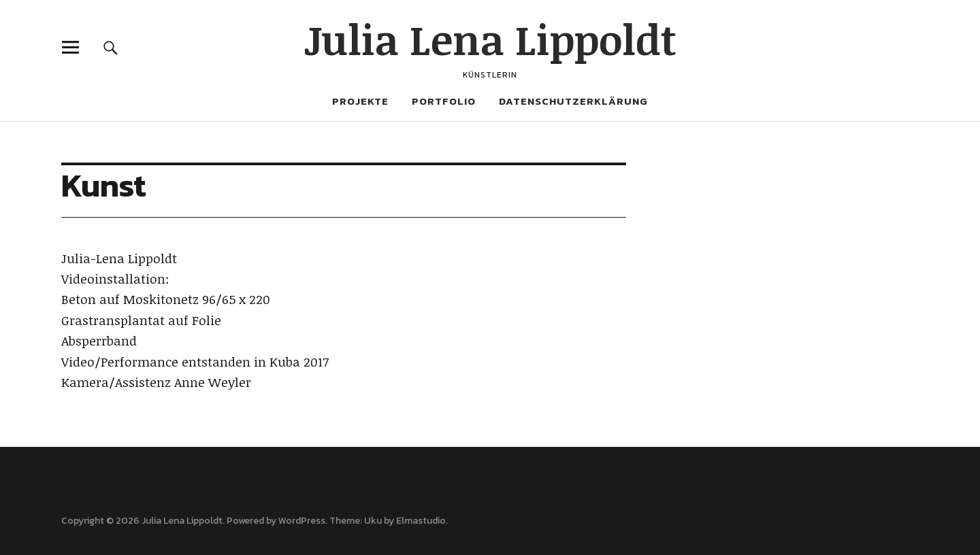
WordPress (302, 521)
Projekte (360, 101)
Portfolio (444, 101)
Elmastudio (421, 521)
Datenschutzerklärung (573, 101)
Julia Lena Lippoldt (490, 39)
